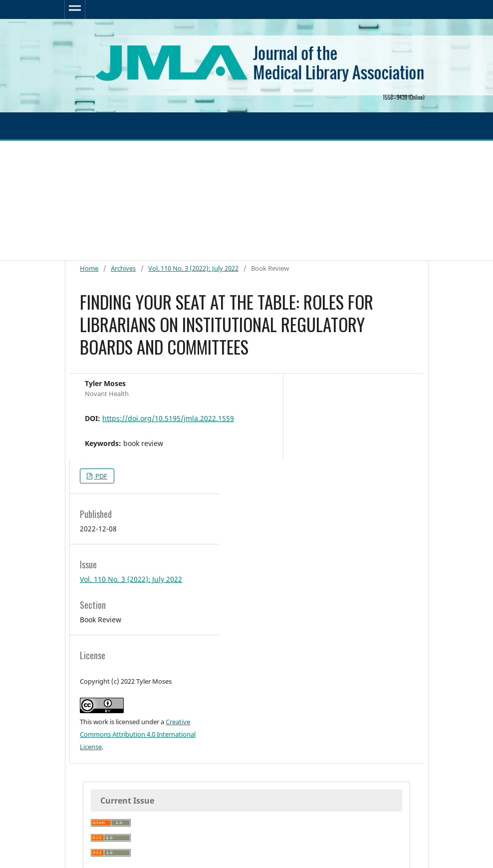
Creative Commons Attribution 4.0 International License (138, 734)
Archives (123, 268)
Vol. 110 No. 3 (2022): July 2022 (193, 268)
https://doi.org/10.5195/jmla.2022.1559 (168, 418)
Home (89, 268)
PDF (101, 476)
